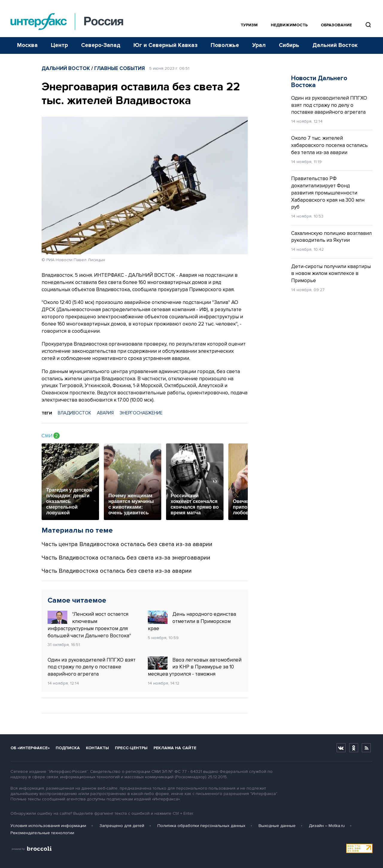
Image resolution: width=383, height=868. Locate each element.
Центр (59, 45)
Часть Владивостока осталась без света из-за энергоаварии (126, 558)
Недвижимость (289, 25)
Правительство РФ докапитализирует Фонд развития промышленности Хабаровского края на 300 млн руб (328, 193)
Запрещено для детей (122, 826)
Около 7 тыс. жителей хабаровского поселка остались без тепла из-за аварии (329, 145)
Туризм (249, 25)
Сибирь (289, 45)
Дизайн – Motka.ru (327, 826)
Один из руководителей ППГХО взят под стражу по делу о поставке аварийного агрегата (92, 667)
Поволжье (225, 45)
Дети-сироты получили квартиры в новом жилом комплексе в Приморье (331, 274)
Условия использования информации (48, 826)
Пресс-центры (131, 748)
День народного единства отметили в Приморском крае (192, 621)
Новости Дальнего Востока (319, 82)
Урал (259, 45)
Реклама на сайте (175, 748)
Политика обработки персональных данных (201, 826)
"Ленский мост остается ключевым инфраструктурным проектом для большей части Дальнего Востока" (89, 625)
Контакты (97, 748)
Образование (336, 25)
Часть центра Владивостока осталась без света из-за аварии (127, 544)
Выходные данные (277, 826)
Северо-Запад (101, 45)
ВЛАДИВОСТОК (75, 413)
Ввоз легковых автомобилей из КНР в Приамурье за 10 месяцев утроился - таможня (195, 667)
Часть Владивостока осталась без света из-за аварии (117, 571)
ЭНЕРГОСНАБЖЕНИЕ (141, 413)
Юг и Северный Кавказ (165, 45)
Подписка (68, 748)
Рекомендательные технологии (42, 833)
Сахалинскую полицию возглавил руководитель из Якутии (331, 237)
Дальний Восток (335, 45)
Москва (27, 45)
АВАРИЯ (105, 413)
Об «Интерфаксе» (30, 748)
